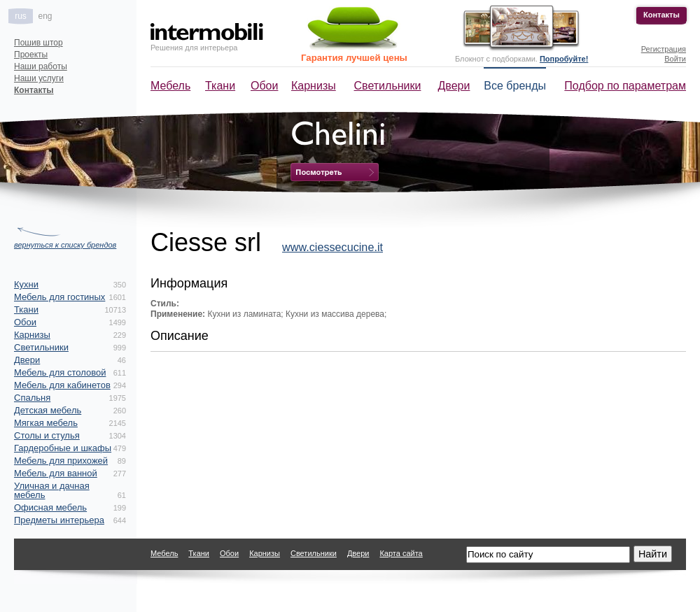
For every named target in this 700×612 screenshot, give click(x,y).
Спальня (32, 398)
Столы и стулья (47, 435)
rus (21, 16)
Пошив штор (38, 43)
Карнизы (314, 86)
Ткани (220, 86)
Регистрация (664, 49)
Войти (675, 59)
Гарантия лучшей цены (354, 58)
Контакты (661, 15)
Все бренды (515, 86)
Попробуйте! (564, 59)
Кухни (26, 284)
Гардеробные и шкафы (63, 448)
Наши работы (41, 66)
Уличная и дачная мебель (52, 490)
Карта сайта (401, 553)
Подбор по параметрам (625, 86)
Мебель (170, 86)
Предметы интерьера (59, 520)
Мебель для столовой (60, 372)
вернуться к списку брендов (65, 245)
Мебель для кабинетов (62, 385)
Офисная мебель (50, 507)
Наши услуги (39, 78)
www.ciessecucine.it (332, 247)
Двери (454, 86)
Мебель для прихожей (61, 461)
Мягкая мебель (46, 423)
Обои (264, 86)
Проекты (31, 55)
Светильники (388, 86)
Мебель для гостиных (59, 297)
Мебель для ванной (56, 473)
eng (45, 16)
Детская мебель (48, 410)
